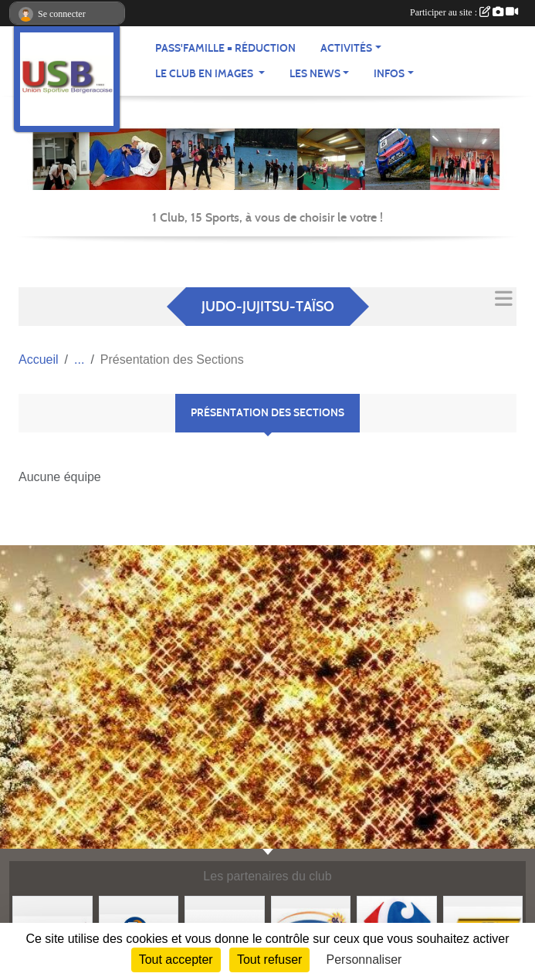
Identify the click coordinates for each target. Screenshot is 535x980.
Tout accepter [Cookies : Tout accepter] (176, 960)
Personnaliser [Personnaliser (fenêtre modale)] (364, 960)
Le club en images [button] (205, 74)
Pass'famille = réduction (225, 48)
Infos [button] (389, 74)
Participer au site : (464, 12)
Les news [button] (315, 74)
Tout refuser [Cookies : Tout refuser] (269, 960)
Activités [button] (346, 48)
